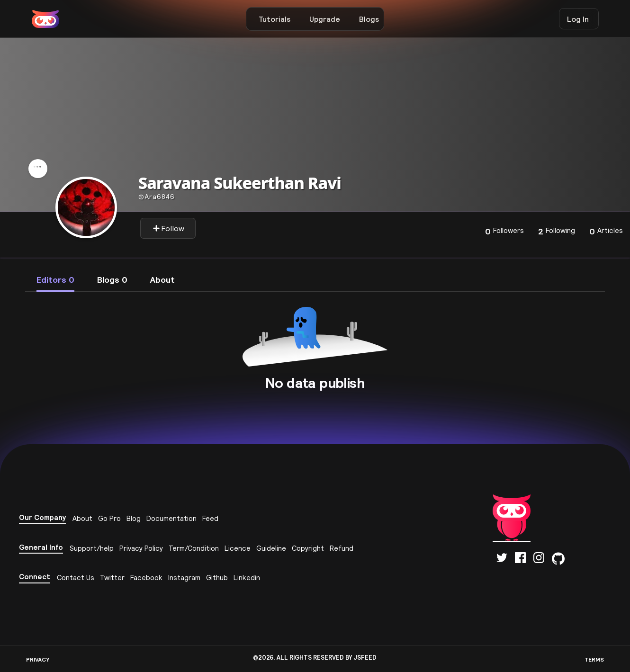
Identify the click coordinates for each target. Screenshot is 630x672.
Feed (210, 518)
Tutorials (274, 19)
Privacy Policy (141, 548)
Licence (238, 548)
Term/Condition (194, 548)
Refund (342, 548)
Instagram (184, 578)
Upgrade (325, 19)
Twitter (112, 578)
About (82, 518)
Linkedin (247, 578)
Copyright (308, 548)
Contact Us (76, 578)
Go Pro (109, 518)
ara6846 (157, 197)
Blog (134, 518)
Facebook (146, 578)
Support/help (92, 548)
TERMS (594, 659)
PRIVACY (38, 659)
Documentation (171, 518)
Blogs (369, 19)
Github (217, 578)
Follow (168, 228)
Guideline (271, 548)
